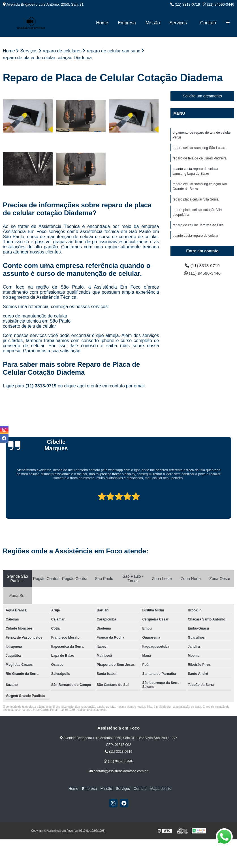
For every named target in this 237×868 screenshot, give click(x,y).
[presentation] (5, 503)
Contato (208, 23)
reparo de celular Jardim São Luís (198, 228)
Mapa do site (159, 789)
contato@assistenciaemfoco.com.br (119, 771)
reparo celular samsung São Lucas (199, 148)
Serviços (178, 23)
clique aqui (75, 386)
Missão (153, 23)
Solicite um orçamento (202, 96)
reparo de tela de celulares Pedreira (199, 159)
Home (102, 23)
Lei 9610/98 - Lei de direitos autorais (84, 710)
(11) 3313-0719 (185, 4)
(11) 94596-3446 (218, 4)
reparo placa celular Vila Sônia (196, 202)
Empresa (127, 23)
